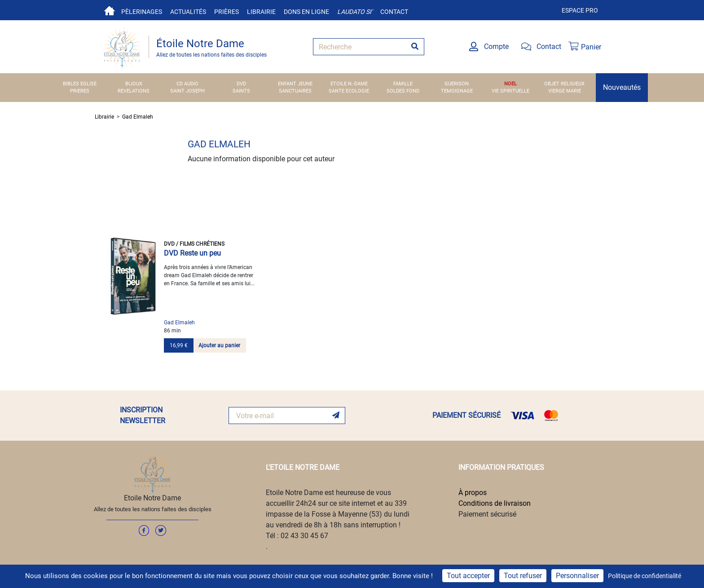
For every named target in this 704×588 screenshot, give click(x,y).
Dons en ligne (306, 12)
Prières (227, 12)
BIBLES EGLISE (80, 84)
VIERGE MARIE (565, 91)
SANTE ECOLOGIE (349, 91)
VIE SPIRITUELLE (510, 91)
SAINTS (241, 91)
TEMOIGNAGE (457, 91)
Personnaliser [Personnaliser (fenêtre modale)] (577, 576)
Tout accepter (468, 576)
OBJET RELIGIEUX (564, 84)
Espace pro (580, 10)
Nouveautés (622, 87)
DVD (241, 84)
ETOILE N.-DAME (349, 84)
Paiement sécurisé (487, 514)
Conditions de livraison (495, 503)
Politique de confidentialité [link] (645, 576)
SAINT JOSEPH (187, 91)
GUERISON (457, 84)
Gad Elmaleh (138, 117)
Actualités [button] (188, 12)
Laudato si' (355, 12)
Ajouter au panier (219, 345)
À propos (473, 493)
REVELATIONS (134, 91)
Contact (394, 12)
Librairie (261, 12)
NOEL (510, 84)
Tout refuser (523, 576)
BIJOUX (134, 84)
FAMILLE (403, 84)
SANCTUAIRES (295, 91)
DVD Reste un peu (192, 253)
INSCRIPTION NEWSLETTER (143, 415)
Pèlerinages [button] (142, 12)
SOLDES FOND (403, 91)
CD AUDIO (187, 84)
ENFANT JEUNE (295, 84)
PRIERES (80, 91)
